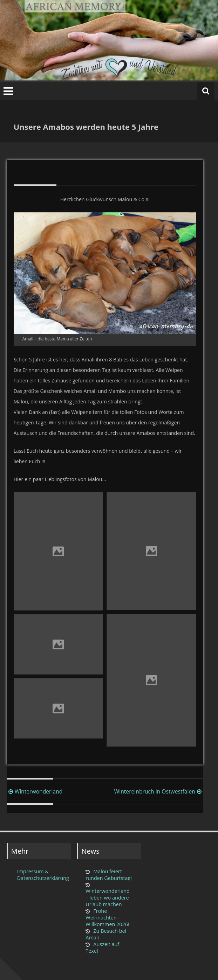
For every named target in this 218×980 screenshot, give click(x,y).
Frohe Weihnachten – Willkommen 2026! (107, 918)
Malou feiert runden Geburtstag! (109, 875)
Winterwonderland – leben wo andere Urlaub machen (108, 898)
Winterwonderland (35, 791)
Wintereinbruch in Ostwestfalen (159, 791)
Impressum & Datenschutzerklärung (42, 875)
